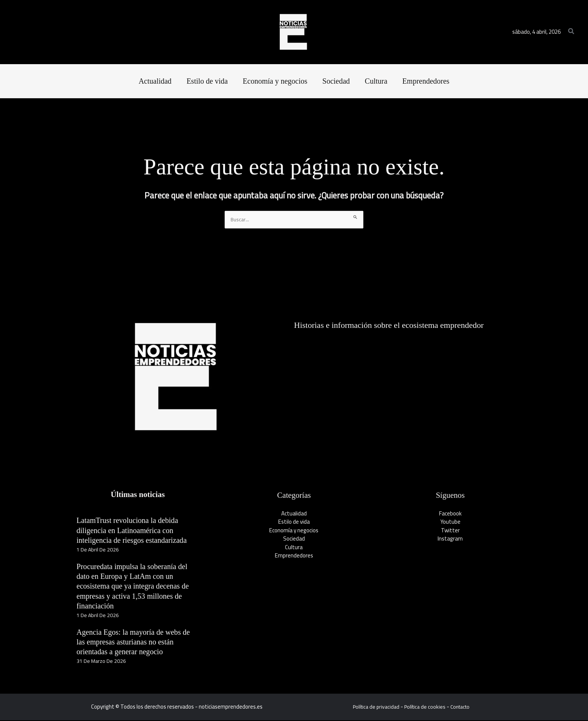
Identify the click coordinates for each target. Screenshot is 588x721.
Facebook (450, 514)
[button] (571, 32)
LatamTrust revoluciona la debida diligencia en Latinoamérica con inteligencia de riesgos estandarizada (137, 531)
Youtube (450, 522)
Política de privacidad (373, 707)
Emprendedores (294, 556)
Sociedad (294, 539)
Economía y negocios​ (294, 531)
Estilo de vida (294, 522)
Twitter (450, 531)
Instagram (450, 539)
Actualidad (294, 514)
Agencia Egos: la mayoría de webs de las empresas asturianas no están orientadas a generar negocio (135, 643)
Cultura (294, 548)
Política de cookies (425, 707)
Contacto (463, 707)
